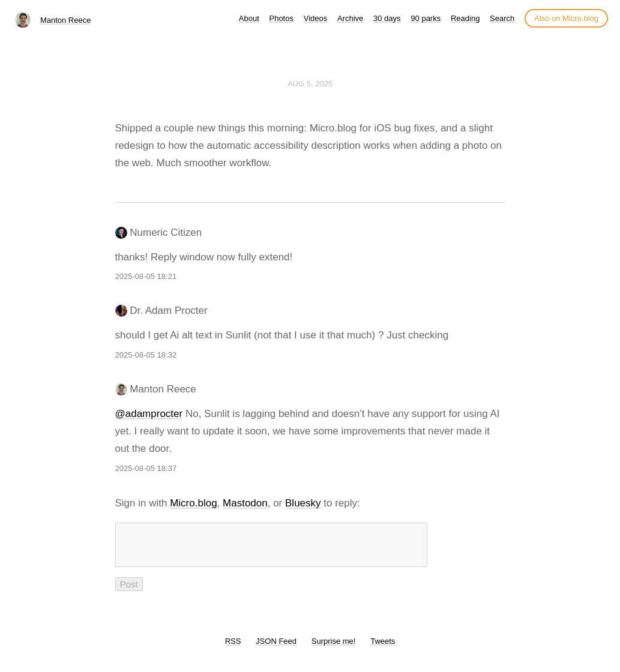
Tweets (383, 648)
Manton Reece (66, 20)
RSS (233, 648)
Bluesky (303, 503)
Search (502, 18)
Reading (465, 18)
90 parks (426, 18)
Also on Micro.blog (566, 18)
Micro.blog (193, 503)
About (249, 18)
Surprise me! (334, 648)
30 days (387, 18)
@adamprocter (149, 414)
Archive (350, 18)
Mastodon (245, 503)
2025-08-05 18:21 (146, 276)
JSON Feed (276, 648)
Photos (281, 18)
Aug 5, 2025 (310, 84)
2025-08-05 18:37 (146, 468)
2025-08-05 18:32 (146, 355)
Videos (316, 18)
